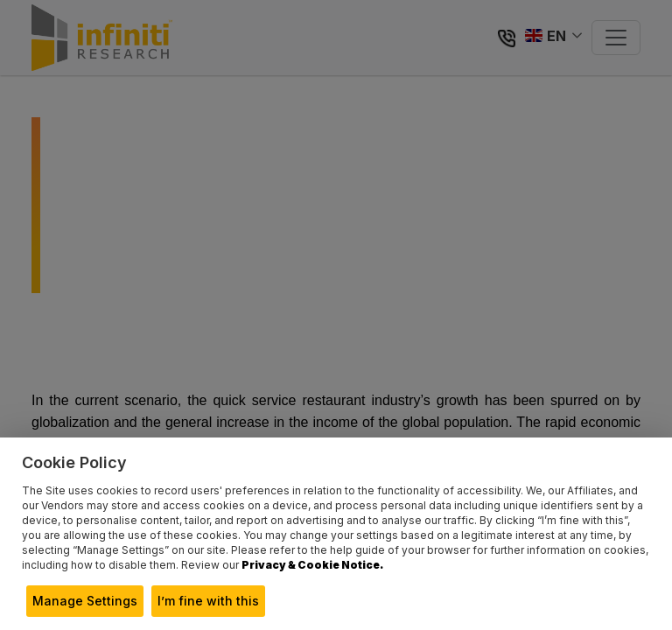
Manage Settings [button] (85, 601)
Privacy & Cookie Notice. (312, 565)
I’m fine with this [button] (208, 601)
